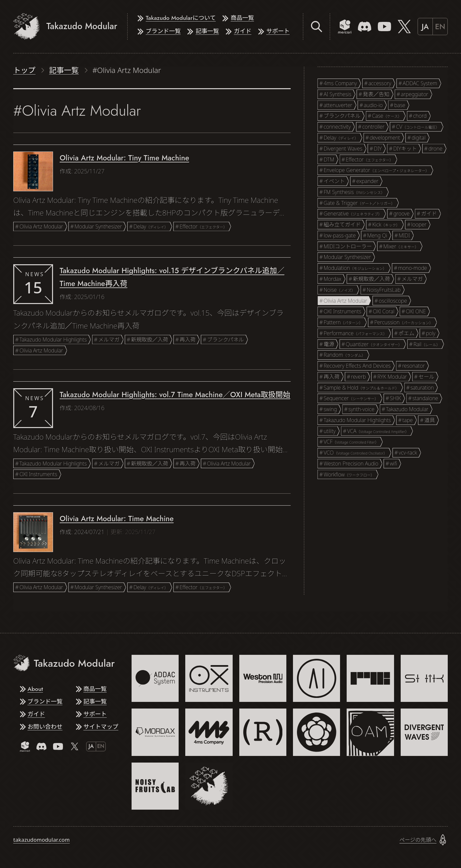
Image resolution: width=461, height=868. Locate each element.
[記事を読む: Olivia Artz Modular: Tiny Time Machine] (152, 189)
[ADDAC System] (155, 678)
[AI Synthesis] (317, 678)
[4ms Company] (209, 732)
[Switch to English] (433, 27)
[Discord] (365, 27)
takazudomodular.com (41, 840)
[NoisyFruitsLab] (155, 786)
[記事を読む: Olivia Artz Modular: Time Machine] (152, 550)
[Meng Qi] (317, 732)
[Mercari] (345, 27)
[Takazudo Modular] (209, 786)
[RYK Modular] (370, 678)
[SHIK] (424, 678)
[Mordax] (155, 732)
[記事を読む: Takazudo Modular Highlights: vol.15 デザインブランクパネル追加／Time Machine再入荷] (152, 308)
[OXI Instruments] (209, 678)
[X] (404, 27)
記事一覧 (64, 70)
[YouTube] (384, 27)
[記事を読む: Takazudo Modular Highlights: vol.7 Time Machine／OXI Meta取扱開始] (152, 432)
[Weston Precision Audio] (263, 678)
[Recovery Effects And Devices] (263, 732)
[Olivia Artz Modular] (370, 732)
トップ (24, 70)
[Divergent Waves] (424, 732)
